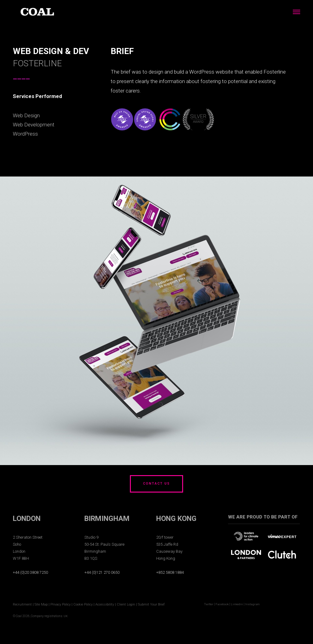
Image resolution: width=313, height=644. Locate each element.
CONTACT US (156, 484)
